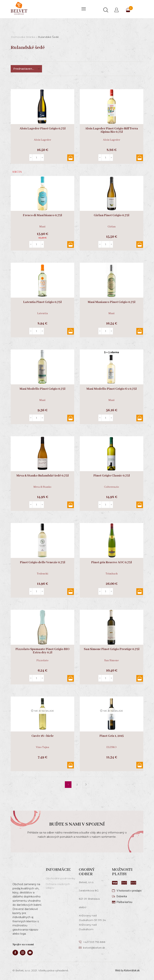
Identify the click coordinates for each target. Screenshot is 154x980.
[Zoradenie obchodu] (26, 69)
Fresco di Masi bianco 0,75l (42, 215)
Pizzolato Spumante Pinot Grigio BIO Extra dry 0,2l (42, 651)
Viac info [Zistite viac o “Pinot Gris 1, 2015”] (140, 765)
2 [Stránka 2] (77, 784)
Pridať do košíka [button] (71, 158)
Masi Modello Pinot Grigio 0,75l (42, 389)
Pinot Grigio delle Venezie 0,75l (43, 563)
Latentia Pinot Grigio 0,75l (42, 302)
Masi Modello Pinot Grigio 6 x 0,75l (112, 389)
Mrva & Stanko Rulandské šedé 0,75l (43, 476)
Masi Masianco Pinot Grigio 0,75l (112, 302)
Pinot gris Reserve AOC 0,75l (112, 563)
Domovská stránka (23, 37)
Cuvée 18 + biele (43, 736)
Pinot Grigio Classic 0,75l (112, 476)
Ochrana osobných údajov (58, 886)
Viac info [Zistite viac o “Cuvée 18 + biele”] (71, 765)
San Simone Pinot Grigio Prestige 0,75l (112, 649)
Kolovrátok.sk (132, 970)
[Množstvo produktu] (37, 158)
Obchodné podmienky (60, 878)
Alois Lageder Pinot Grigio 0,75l (43, 129)
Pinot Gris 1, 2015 (112, 736)
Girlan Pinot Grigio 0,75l (112, 215)
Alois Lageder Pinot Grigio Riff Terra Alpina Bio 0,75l (112, 130)
